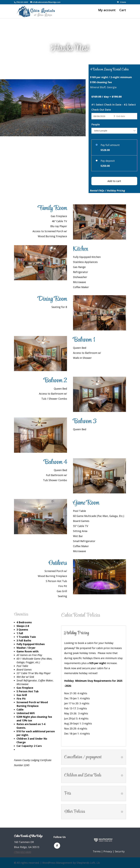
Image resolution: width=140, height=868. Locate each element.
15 (114, 587)
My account (107, 10)
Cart (123, 10)
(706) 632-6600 (22, 2)
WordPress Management (57, 863)
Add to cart (114, 181)
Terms (97, 851)
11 (54, 129)
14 (111, 587)
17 (119, 587)
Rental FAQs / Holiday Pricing (107, 191)
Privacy (108, 851)
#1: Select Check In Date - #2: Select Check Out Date (114, 107)
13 (109, 587)
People (96, 124)
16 (116, 587)
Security (120, 851)
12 (56, 129)
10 (51, 129)
